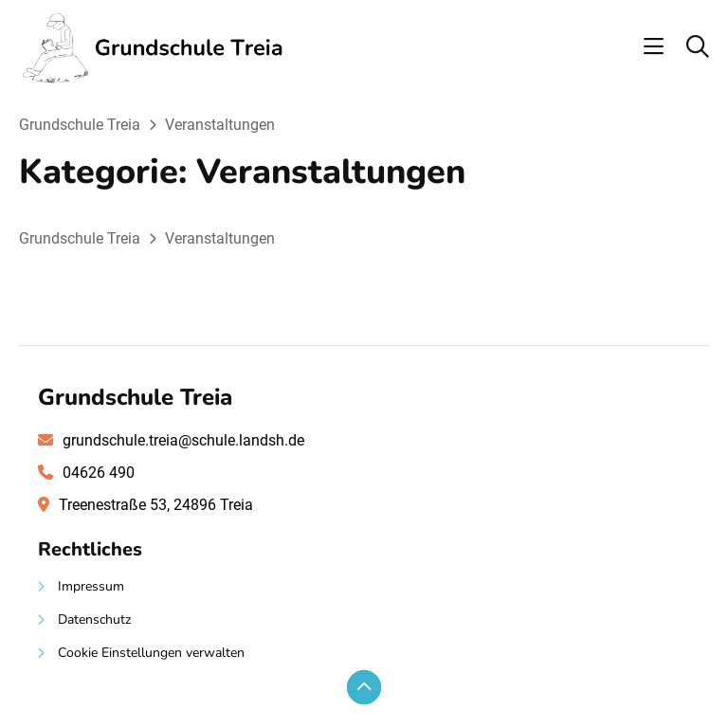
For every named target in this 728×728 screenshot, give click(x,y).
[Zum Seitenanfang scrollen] (364, 687)
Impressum (91, 586)
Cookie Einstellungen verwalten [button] (151, 653)
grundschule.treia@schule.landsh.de (183, 440)
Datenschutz (94, 619)
